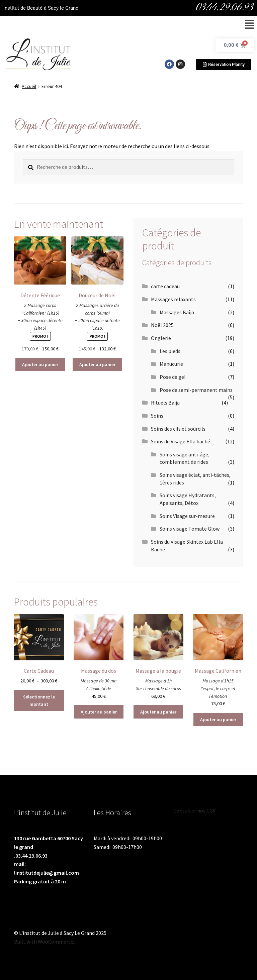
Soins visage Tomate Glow (190, 529)
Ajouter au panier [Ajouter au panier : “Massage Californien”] (218, 720)
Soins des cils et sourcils (178, 429)
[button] (249, 25)
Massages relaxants (173, 299)
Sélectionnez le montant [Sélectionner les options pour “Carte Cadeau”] (39, 701)
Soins (157, 416)
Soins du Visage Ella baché (181, 441)
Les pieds (170, 351)
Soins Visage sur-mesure (187, 516)
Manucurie (171, 364)
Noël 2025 (162, 325)
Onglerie (161, 338)
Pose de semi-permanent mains (196, 390)
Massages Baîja (177, 312)
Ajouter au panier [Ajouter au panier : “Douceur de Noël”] (97, 364)
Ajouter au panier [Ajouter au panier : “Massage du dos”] (99, 712)
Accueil (29, 86)
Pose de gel (173, 377)
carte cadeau (165, 286)
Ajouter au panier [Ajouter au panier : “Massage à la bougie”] (158, 712)
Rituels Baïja (165, 403)
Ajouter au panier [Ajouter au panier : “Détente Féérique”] (40, 364)
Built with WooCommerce (44, 942)
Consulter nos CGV (194, 810)
